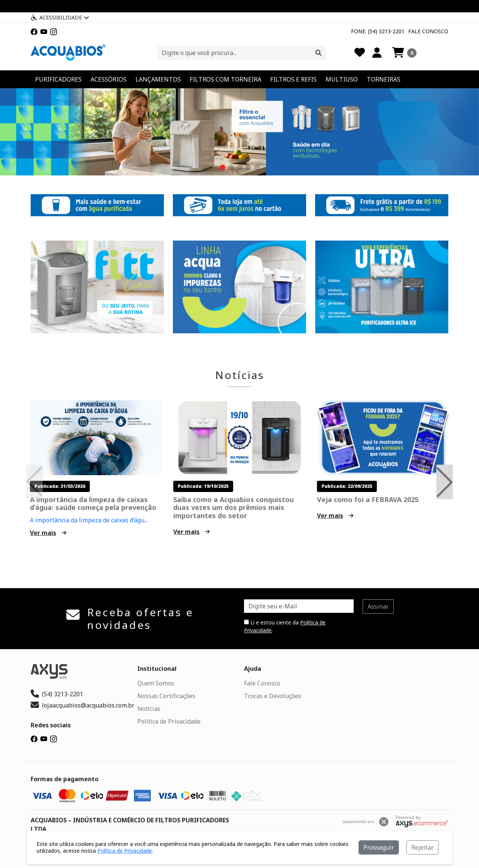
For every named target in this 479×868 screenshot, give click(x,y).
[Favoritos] (360, 53)
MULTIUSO (342, 79)
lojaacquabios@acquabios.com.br (83, 705)
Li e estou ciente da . (285, 626)
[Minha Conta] (377, 53)
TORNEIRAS (384, 79)
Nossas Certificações (166, 696)
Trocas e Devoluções (273, 696)
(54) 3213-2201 (57, 694)
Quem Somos (156, 683)
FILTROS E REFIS (293, 79)
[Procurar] (318, 53)
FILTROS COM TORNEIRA (225, 79)
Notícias (240, 375)
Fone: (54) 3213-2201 (378, 31)
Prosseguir (379, 847)
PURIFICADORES (58, 79)
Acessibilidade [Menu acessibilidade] (60, 17)
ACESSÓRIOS (109, 79)
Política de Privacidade (169, 721)
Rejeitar (422, 847)
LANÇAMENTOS (158, 79)
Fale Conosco (428, 31)
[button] (404, 53)
